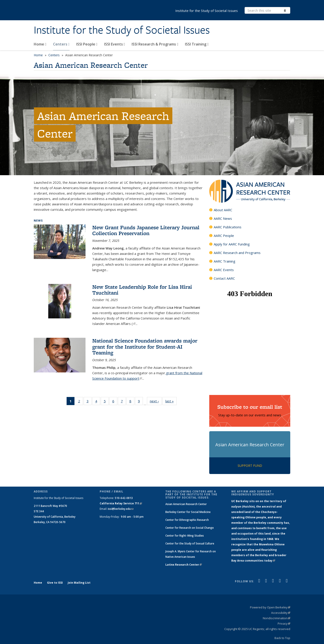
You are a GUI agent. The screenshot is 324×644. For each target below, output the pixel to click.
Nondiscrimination (277, 618)
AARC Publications (228, 227)
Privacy (284, 624)
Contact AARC (224, 278)
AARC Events (224, 270)
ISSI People (87, 44)
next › (156, 401)
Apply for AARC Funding (232, 244)
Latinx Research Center (184, 565)
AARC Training (225, 261)
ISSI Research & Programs (155, 44)
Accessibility (281, 613)
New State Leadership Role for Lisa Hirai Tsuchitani (142, 290)
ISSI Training (197, 44)
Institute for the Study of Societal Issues (122, 30)
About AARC (223, 210)
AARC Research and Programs (237, 253)
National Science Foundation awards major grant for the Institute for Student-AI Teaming (145, 347)
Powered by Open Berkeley (270, 607)
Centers (61, 44)
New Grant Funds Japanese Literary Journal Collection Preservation (146, 230)
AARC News (223, 218)
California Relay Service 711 (121, 503)
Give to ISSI (55, 583)
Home (40, 44)
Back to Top (282, 638)
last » (171, 401)
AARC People (224, 236)
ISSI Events (115, 44)
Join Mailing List (79, 583)
